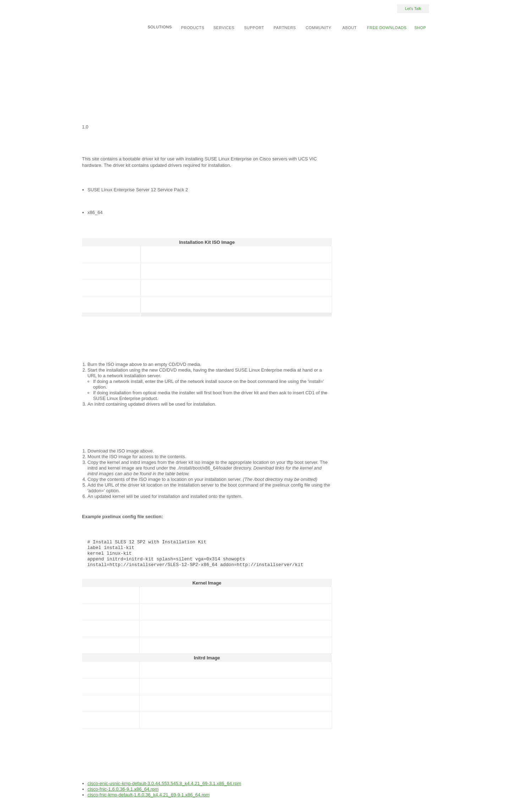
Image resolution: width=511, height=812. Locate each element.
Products (193, 28)
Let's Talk (413, 9)
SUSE (101, 16)
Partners (285, 28)
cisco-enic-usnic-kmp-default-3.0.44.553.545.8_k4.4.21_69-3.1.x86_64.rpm (164, 783)
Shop (420, 28)
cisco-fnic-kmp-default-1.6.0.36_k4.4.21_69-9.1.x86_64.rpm (149, 795)
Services (224, 28)
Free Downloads (387, 28)
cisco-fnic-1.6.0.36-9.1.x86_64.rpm (123, 789)
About (350, 28)
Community (318, 28)
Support (254, 28)
